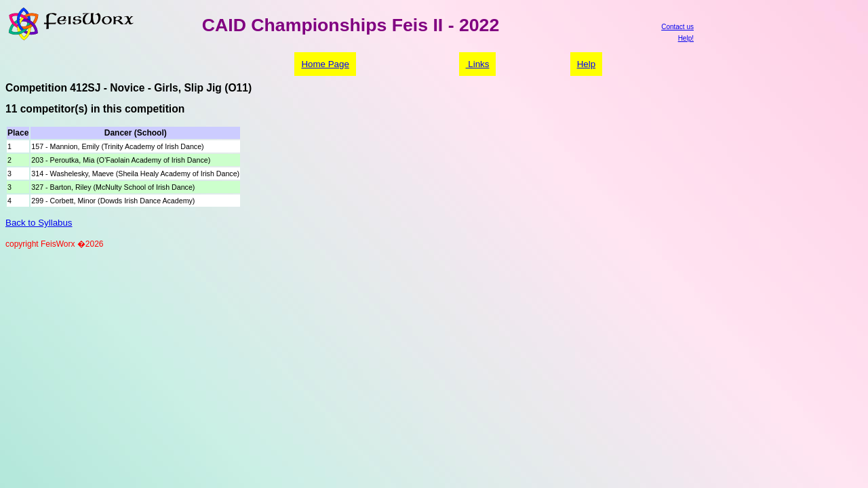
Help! (686, 38)
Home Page (325, 64)
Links (478, 64)
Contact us (677, 27)
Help (586, 64)
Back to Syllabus (39, 223)
